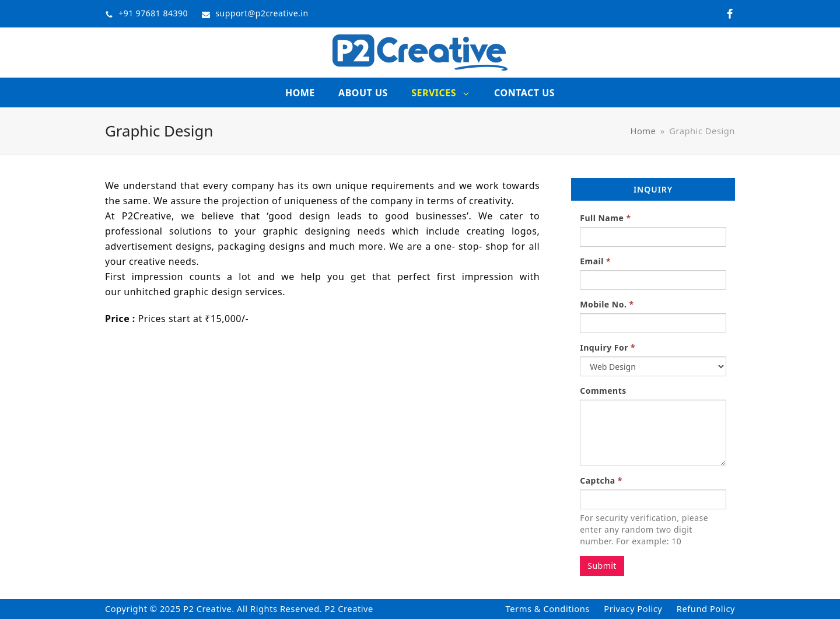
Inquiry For (608, 347)
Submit (602, 566)
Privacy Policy (633, 608)
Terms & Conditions (548, 608)
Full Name (605, 218)
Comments (603, 391)
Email (595, 261)
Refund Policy (706, 608)
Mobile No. (607, 304)
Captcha (601, 480)
